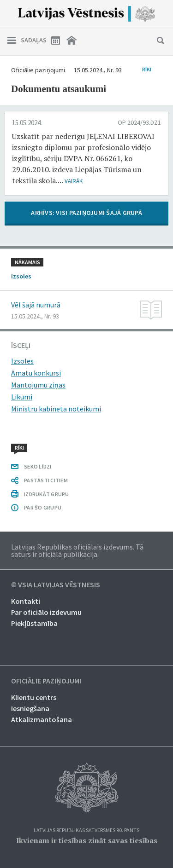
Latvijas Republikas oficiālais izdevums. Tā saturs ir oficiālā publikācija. (77, 550)
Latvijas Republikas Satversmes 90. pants (86, 830)
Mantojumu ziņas (38, 385)
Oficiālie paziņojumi (38, 70)
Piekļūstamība (34, 623)
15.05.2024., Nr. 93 (98, 70)
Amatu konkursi (36, 373)
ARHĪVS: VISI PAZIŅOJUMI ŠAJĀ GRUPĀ (86, 213)
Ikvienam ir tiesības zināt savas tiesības (87, 840)
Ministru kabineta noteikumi (56, 409)
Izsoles (22, 361)
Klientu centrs (34, 697)
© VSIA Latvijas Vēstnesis (56, 585)
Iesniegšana (30, 708)
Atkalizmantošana (42, 719)
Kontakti (26, 601)
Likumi (22, 397)
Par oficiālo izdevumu (46, 612)
